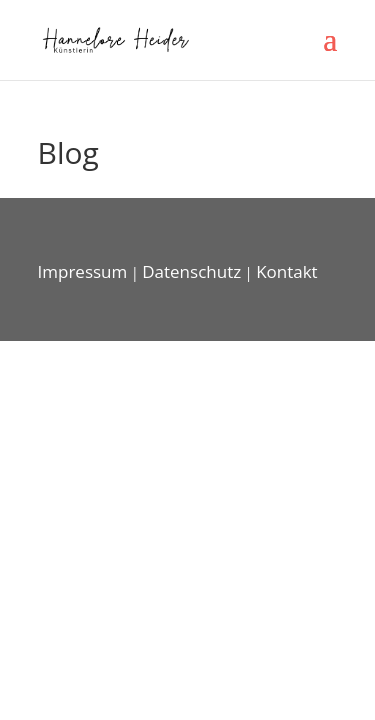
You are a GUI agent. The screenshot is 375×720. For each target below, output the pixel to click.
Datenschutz (191, 271)
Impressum (83, 271)
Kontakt (287, 271)
